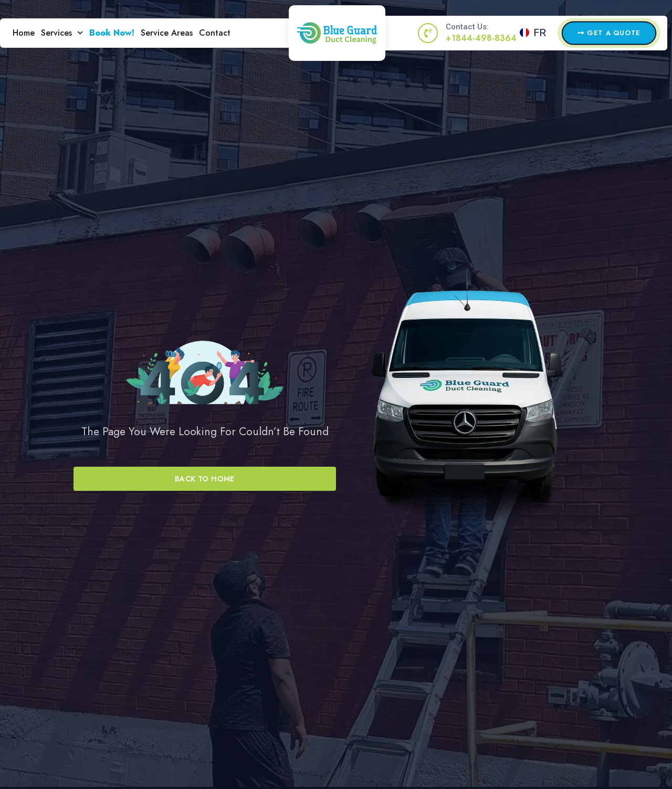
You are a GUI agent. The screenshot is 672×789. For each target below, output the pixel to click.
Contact (215, 33)
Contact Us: (467, 27)
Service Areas (167, 33)
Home (24, 33)
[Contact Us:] (428, 33)
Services (62, 33)
